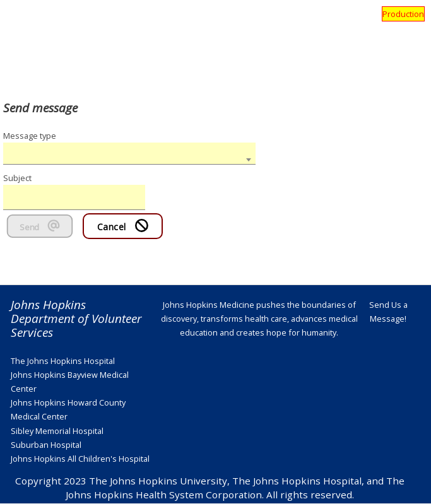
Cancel (123, 226)
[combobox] (129, 154)
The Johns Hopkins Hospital (63, 361)
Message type (30, 136)
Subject (17, 178)
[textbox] (129, 144)
